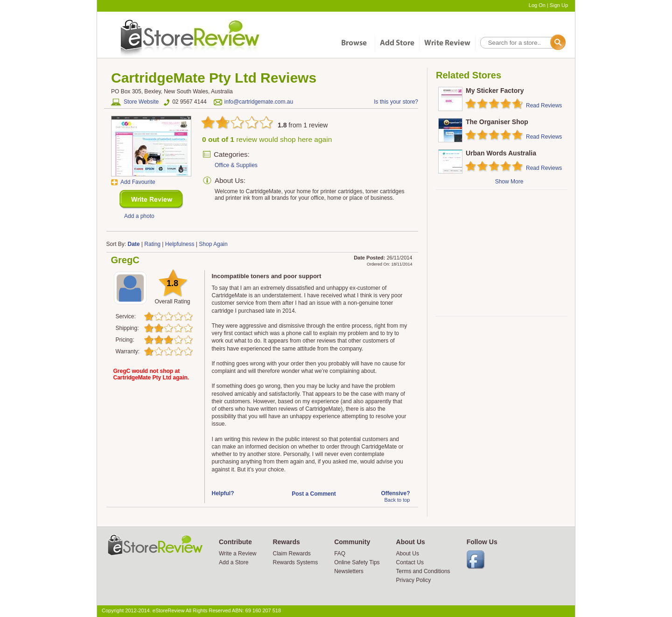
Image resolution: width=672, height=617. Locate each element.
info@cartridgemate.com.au (259, 102)
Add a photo (139, 216)
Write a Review (238, 554)
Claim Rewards (291, 554)
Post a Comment (314, 494)
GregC (125, 260)
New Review (151, 200)
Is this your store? (396, 102)
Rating (152, 244)
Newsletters (349, 571)
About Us (408, 554)
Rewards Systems (295, 562)
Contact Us (410, 562)
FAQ (340, 554)
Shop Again (213, 244)
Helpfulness (180, 244)
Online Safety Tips (357, 562)
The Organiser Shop (497, 122)
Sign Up (559, 5)
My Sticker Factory (495, 91)
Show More (509, 182)
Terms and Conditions (423, 571)
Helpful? (223, 493)
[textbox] (522, 43)
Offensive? (395, 493)
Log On (537, 5)
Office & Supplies (236, 165)
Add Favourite (138, 182)
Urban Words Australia (501, 153)
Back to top (397, 500)
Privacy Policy (414, 580)
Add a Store (234, 562)
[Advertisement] (501, 253)
